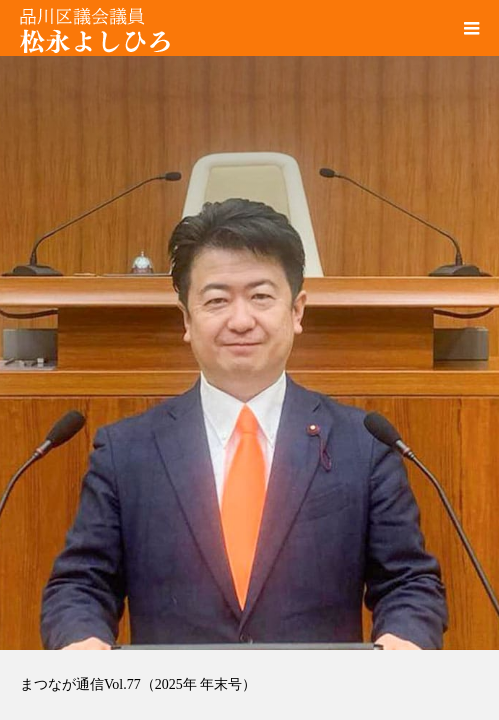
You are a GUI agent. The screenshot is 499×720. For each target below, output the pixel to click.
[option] (249, 325)
